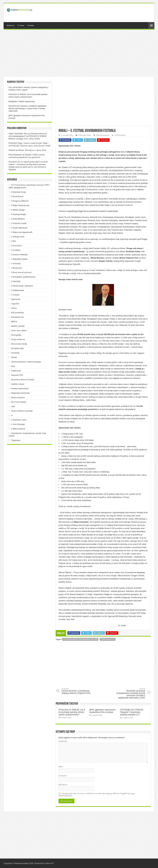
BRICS (14, 322)
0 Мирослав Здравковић (22, 232)
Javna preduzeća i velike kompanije (26, 362)
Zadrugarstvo (108, 639)
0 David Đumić (17, 196)
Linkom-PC (49, 863)
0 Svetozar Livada (19, 223)
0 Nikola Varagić (18, 210)
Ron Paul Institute (19, 402)
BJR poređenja (17, 313)
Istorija (14, 357)
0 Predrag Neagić (19, 214)
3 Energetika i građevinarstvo (23, 277)
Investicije (15, 353)
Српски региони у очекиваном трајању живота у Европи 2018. (76, 691)
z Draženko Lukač (19, 420)
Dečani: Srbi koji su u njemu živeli (32, 150)
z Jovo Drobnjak (18, 424)
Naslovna (10, 25)
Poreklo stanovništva (20, 389)
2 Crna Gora (16, 246)
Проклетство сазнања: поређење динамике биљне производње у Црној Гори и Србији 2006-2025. (27, 108)
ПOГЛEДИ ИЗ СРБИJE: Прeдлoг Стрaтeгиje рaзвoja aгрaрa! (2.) (132, 712)
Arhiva (14, 308)
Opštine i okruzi (18, 384)
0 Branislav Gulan (85, 135)
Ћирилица (16, 440)
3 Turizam (15, 295)
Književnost (16, 371)
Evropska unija (17, 348)
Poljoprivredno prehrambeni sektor (80, 639)
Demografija (16, 335)
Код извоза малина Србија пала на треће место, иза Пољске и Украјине (27, 167)
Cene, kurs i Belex (19, 330)
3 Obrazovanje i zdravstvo (22, 286)
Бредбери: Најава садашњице (22, 101)
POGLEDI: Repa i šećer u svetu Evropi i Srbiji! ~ (29, 143)
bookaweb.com (18, 317)
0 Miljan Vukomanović (20, 205)
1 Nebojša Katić (18, 237)
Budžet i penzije (18, 326)
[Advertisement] (100, 13)
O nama (21, 25)
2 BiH (14, 241)
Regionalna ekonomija (21, 393)
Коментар (63, 741)
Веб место (63, 784)
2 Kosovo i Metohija (19, 255)
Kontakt (30, 25)
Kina (13, 366)
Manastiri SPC (17, 375)
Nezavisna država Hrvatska (23, 380)
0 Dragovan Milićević (20, 201)
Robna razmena (18, 397)
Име (61, 767)
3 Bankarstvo (17, 268)
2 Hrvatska (16, 250)
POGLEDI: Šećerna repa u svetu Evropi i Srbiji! (31, 146)
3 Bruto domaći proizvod (21, 272)
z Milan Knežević (18, 429)
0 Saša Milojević (18, 219)
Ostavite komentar (103, 135)
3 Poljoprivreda (18, 290)
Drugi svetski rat (18, 339)
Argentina (15, 304)
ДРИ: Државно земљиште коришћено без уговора (102, 711)
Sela (13, 406)
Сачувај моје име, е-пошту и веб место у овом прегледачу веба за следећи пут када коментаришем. (97, 795)
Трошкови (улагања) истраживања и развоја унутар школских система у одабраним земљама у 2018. (130, 693)
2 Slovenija (16, 263)
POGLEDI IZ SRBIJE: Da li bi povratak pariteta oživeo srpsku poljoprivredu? (72, 712)
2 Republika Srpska (19, 259)
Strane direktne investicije (22, 411)
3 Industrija (16, 281)
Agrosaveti (16, 299)
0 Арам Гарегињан (19, 228)
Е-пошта (63, 776)
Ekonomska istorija (19, 344)
